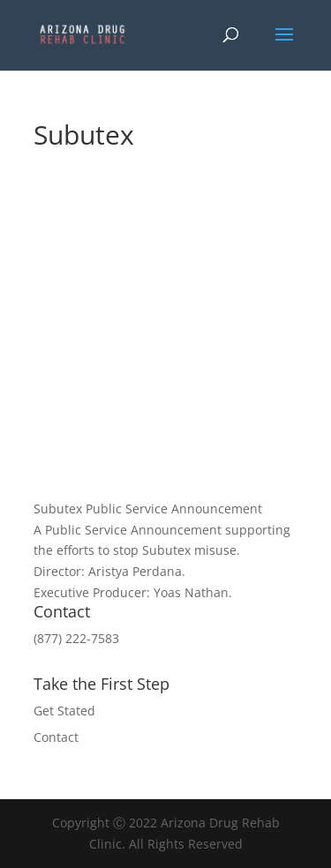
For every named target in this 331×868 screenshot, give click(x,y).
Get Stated (64, 711)
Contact (56, 737)
